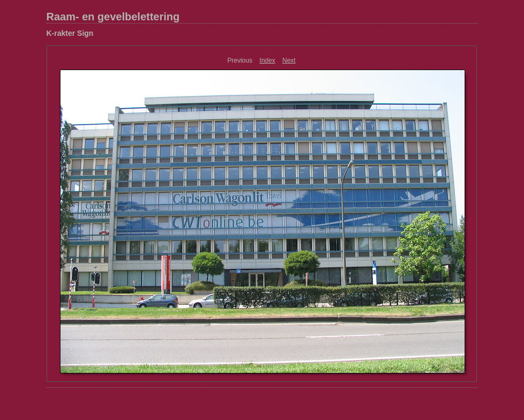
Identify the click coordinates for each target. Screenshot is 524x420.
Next (289, 60)
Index (267, 60)
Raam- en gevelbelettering (113, 17)
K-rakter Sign (70, 33)
